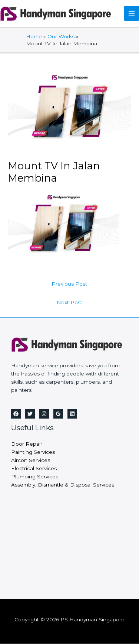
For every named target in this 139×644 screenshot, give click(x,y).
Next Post (69, 302)
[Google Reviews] (58, 414)
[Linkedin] (72, 414)
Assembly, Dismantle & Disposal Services (63, 485)
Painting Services (33, 452)
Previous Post (69, 284)
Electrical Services (34, 468)
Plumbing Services (35, 477)
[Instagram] (44, 414)
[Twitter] (30, 414)
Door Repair (27, 444)
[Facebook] (16, 414)
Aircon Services (31, 460)
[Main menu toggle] (132, 14)
